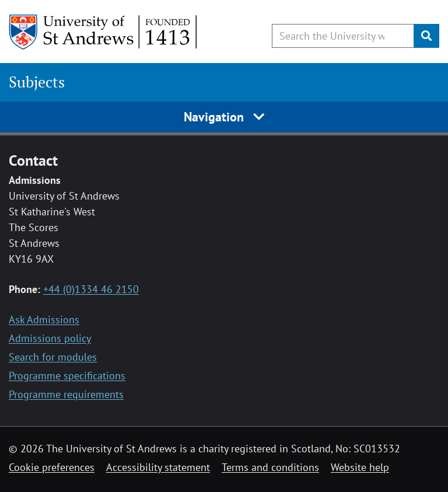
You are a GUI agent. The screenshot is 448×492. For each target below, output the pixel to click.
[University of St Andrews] (104, 32)
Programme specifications (67, 376)
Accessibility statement (158, 467)
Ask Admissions (44, 320)
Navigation (224, 117)
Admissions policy (50, 338)
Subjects (37, 82)
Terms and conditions (270, 467)
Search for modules (53, 357)
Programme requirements (66, 394)
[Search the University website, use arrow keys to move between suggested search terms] (343, 36)
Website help (360, 467)
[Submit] (426, 36)
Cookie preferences (52, 467)
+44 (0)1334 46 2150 (91, 289)
